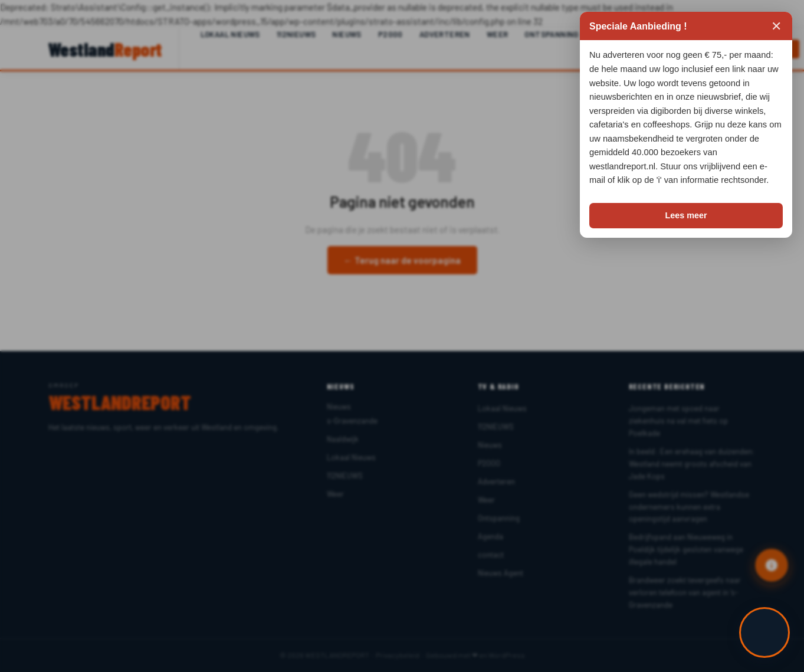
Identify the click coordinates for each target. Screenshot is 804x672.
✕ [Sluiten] (776, 27)
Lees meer (686, 215)
